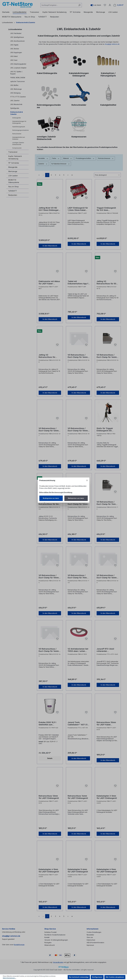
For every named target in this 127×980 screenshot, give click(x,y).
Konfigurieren (97, 977)
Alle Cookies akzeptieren (115, 977)
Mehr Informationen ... (9, 978)
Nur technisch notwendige (79, 977)
